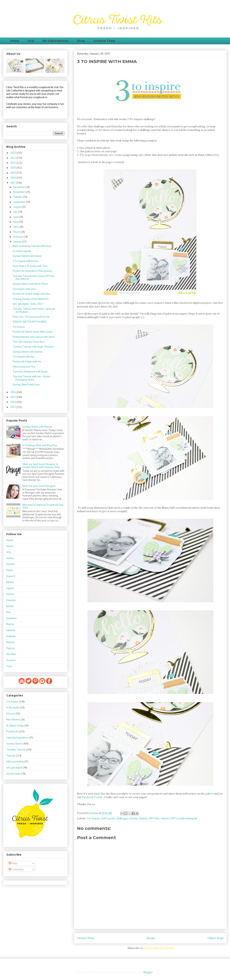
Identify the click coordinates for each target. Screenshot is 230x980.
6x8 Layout (108, 818)
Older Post (216, 938)
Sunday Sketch (14, 744)
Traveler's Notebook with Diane (30, 372)
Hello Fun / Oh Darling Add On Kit (31, 317)
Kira (8, 612)
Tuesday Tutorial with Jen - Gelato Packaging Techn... (31, 378)
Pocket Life (12, 731)
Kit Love (11, 714)
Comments (16, 869)
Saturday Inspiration (17, 738)
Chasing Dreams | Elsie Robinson (31, 299)
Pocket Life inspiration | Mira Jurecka (32, 271)
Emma (134, 818)
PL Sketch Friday (15, 726)
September (20, 202)
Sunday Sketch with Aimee (27, 256)
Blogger (148, 972)
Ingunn (10, 588)
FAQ (31, 41)
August (17, 207)
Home (15, 41)
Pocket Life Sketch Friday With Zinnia (33, 332)
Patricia (10, 648)
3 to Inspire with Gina (24, 289)
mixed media (13, 774)
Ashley (10, 558)
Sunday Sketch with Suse (26, 385)
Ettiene (10, 582)
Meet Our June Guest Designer (39, 486)
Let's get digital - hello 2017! (28, 304)
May (16, 222)
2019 (13, 173)
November (19, 192)
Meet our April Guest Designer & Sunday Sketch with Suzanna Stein (41, 466)
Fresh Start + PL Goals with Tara (30, 266)
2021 (13, 163)
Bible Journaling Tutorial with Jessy (32, 246)
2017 (13, 183)
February (18, 237)
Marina (10, 624)
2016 (13, 392)
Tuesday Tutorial (16, 750)
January (18, 242)
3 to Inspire (19, 327)
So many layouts (22, 251)
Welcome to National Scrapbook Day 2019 (43, 506)
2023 (13, 153)
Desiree (11, 564)
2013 (13, 407)
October (18, 197)
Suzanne (11, 660)
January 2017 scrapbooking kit (179, 818)
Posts (13, 863)
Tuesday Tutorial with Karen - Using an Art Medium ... (34, 310)
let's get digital (14, 768)
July (16, 212)
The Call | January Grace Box (29, 342)
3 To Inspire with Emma (25, 261)
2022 (13, 158)
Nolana (10, 642)
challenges (122, 818)
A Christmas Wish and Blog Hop (40, 445)
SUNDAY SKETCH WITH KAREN (29, 322)
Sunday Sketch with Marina (37, 427)
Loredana (11, 618)
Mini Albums (13, 719)
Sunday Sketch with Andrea (27, 352)
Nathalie (11, 636)
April (16, 227)
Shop (81, 41)
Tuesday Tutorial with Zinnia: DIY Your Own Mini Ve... (34, 278)
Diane (10, 570)
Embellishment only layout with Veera (34, 337)
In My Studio (13, 708)
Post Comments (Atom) (159, 948)
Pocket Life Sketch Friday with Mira (31, 294)
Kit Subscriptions (56, 41)
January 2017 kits (149, 818)
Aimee (10, 540)
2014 (13, 402)
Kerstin (10, 606)
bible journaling (15, 761)
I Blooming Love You (24, 367)
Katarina (11, 600)
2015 (13, 397)
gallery (209, 794)
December (19, 187)
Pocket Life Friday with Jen (27, 362)
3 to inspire (93, 818)
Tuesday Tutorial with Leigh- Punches (33, 347)
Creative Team (104, 41)
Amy (9, 552)
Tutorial (11, 756)
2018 (13, 178)
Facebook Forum (92, 797)
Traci (9, 666)
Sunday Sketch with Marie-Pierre (30, 284)
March (17, 232)
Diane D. (11, 576)
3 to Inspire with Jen (23, 357)
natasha (11, 630)
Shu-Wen (11, 654)
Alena (10, 546)
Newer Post (86, 938)
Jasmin (10, 594)
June (16, 217)
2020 (13, 168)
